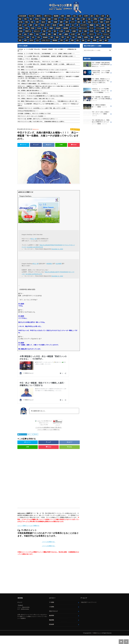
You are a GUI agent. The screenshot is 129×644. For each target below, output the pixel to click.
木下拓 (21, 22)
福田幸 (67, 25)
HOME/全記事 (22, 16)
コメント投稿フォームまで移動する (28, 534)
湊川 (106, 40)
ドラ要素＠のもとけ (96, 641)
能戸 (103, 37)
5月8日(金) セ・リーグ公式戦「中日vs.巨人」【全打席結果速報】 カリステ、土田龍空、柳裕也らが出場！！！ (46, 54)
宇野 (63, 37)
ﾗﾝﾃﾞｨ (99, 34)
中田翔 (43, 19)
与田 (73, 37)
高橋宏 (69, 16)
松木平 (107, 22)
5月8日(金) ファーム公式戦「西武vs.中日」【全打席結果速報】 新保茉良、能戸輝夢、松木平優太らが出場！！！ (47, 56)
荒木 (55, 31)
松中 (68, 37)
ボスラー (92, 34)
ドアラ (73, 22)
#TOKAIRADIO (58, 245)
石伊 (108, 25)
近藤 (108, 31)
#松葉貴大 (49, 264)
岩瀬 (60, 34)
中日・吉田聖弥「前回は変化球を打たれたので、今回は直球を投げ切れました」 (97, 65)
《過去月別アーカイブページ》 (89, 611)
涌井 (84, 19)
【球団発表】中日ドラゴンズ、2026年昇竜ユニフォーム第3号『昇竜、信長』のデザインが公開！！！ (43, 108)
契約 (37, 443)
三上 (37, 40)
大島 (89, 19)
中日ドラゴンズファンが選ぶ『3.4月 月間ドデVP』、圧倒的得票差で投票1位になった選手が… (41, 122)
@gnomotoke (26, 616)
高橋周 (102, 19)
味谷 (37, 34)
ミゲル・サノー (46, 40)
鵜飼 (49, 19)
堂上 (78, 40)
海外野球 (52, 624)
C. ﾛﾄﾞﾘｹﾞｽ (84, 25)
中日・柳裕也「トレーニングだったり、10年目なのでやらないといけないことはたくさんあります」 (43, 70)
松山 (97, 16)
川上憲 (61, 31)
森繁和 (66, 34)
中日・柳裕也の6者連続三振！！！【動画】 (95, 107)
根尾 (63, 16)
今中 (97, 31)
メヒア (96, 22)
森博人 (31, 34)
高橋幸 (21, 28)
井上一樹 (31, 16)
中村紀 (21, 31)
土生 (20, 34)
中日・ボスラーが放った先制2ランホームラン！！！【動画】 (96, 114)
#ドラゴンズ (66, 245)
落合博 (54, 25)
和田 (80, 31)
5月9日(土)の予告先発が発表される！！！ (28, 111)
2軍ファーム (47, 16)
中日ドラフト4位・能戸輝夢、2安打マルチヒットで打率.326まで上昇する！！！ (38, 119)
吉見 (50, 31)
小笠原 (55, 19)
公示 (33, 37)
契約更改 (55, 40)
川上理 (73, 34)
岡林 (20, 19)
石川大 (31, 40)
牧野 (25, 40)
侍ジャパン (37, 31)
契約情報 (66, 28)
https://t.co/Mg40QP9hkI (47, 245)
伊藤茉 (51, 28)
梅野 (31, 25)
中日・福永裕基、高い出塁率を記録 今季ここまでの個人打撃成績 (97, 99)
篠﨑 (97, 37)
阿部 (72, 40)
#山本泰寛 (59, 264)
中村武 (91, 31)
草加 (27, 22)
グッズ (91, 28)
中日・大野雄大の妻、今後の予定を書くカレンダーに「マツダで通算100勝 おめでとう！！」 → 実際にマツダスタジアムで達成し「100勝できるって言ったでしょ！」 (49, 73)
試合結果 (58, 28)
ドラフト (73, 28)
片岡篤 (43, 34)
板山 (89, 22)
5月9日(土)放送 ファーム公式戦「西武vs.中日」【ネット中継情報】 (96, 73)
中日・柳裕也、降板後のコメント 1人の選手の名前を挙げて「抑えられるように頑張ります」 (97, 82)
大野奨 (94, 40)
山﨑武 (74, 31)
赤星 (101, 40)
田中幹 (37, 19)
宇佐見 (42, 25)
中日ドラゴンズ (83, 28)
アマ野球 (52, 611)
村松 (25, 19)
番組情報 (56, 16)
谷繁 (85, 31)
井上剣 (39, 28)
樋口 (108, 28)
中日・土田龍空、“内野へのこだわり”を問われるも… (31, 81)
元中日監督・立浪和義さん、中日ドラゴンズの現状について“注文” (34, 114)
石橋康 (55, 22)
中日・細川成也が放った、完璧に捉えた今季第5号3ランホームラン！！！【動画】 (97, 122)
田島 (83, 40)
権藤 (55, 34)
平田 (61, 40)
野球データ (28, 31)
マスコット (106, 34)
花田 (20, 40)
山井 (89, 40)
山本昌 (67, 31)
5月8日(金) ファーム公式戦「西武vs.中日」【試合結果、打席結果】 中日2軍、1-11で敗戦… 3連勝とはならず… (47, 64)
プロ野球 (52, 615)
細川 (92, 16)
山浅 (20, 25)
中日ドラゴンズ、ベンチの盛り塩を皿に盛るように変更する (33, 93)
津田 (37, 22)
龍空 (73, 19)
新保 (108, 37)
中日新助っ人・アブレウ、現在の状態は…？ (29, 59)
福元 (97, 25)
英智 (57, 37)
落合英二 (39, 16)
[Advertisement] (35, 486)
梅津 (78, 19)
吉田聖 (86, 37)
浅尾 (28, 37)
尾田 (79, 22)
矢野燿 (79, 37)
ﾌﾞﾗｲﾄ (62, 19)
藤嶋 (49, 22)
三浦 (45, 28)
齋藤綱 (91, 25)
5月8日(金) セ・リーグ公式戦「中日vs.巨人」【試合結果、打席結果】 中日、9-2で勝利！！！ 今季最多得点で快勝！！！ (47, 50)
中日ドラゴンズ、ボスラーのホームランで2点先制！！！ (32, 116)
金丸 (74, 16)
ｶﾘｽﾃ (48, 25)
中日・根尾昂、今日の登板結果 (25, 67)
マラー (85, 34)
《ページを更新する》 (49, 550)
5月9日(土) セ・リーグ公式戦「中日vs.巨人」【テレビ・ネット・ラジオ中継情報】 (96, 91)
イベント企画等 (100, 28)
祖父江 (43, 22)
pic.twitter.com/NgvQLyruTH (34, 274)
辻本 (68, 19)
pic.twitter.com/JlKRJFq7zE (35, 247)
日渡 (103, 31)
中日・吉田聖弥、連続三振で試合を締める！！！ (30, 91)
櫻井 (92, 37)
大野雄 (95, 19)
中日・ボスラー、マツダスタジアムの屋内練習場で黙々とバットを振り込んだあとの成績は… (41, 96)
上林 (84, 22)
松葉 (101, 22)
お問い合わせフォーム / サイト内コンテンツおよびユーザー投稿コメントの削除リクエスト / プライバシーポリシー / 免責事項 (32, 625)
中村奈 (33, 28)
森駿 (103, 25)
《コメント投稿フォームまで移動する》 (49, 438)
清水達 (108, 19)
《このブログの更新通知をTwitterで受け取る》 (49, 436)
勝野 (61, 22)
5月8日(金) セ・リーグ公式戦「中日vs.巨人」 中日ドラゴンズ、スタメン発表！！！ (39, 62)
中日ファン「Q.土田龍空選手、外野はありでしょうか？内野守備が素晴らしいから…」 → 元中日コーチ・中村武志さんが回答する (48, 105)
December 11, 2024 (57, 249)
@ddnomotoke (25, 617)
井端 (44, 31)
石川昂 (86, 16)
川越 (79, 34)
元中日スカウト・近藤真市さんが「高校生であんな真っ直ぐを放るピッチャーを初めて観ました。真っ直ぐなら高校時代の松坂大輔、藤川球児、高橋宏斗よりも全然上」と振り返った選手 (48, 87)
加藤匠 (61, 25)
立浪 (103, 16)
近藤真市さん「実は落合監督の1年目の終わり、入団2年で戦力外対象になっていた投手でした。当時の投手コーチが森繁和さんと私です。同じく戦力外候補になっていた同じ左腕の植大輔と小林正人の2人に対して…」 (48, 77)
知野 (36, 25)
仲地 (32, 22)
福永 (31, 19)
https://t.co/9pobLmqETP (52, 272)
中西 (80, 16)
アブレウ (21, 37)
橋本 (67, 22)
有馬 (27, 28)
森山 (25, 34)
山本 (25, 25)
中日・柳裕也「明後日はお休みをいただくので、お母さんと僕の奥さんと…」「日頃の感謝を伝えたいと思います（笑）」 (48, 101)
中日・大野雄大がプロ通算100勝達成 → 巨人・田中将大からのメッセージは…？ (38, 84)
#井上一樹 (34, 239)
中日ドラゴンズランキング (52, 434)
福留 (49, 34)
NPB (39, 37)
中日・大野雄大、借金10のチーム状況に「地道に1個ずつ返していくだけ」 (36, 99)
